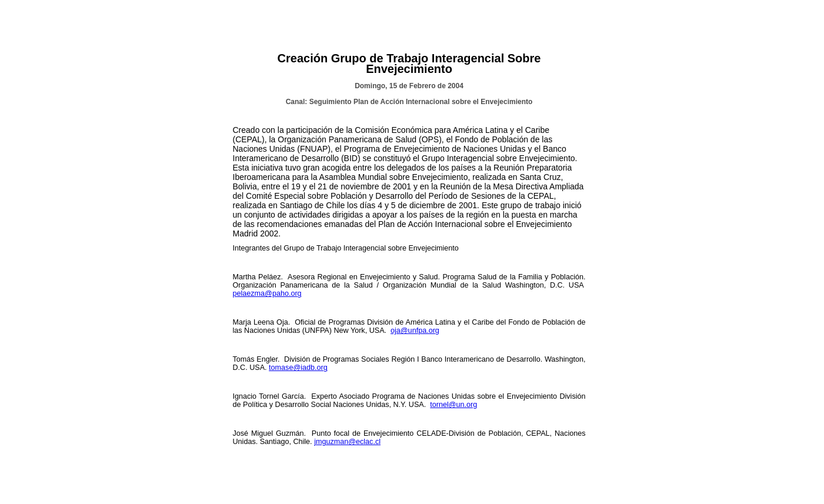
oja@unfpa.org (415, 331)
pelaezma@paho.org (267, 293)
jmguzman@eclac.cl (347, 442)
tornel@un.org (453, 405)
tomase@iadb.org (298, 368)
